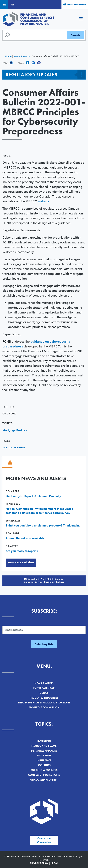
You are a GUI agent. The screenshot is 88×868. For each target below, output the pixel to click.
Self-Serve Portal (77, 4)
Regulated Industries (44, 698)
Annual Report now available (25, 538)
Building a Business (44, 770)
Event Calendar (44, 688)
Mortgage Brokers (15, 430)
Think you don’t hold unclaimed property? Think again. (43, 525)
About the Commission (44, 707)
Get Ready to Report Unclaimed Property (33, 496)
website (44, 201)
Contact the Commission (44, 840)
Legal (55, 863)
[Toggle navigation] (81, 19)
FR (12, 4)
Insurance (44, 760)
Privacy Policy (39, 863)
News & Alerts (22, 56)
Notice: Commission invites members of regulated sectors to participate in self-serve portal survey (39, 511)
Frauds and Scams (44, 746)
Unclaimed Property (44, 780)
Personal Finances (44, 751)
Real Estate (44, 756)
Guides (44, 693)
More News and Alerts (21, 562)
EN (4, 4)
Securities (44, 765)
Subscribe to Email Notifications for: (44, 581)
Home (8, 56)
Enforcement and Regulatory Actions (44, 703)
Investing (44, 741)
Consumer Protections (44, 775)
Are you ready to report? (22, 551)
